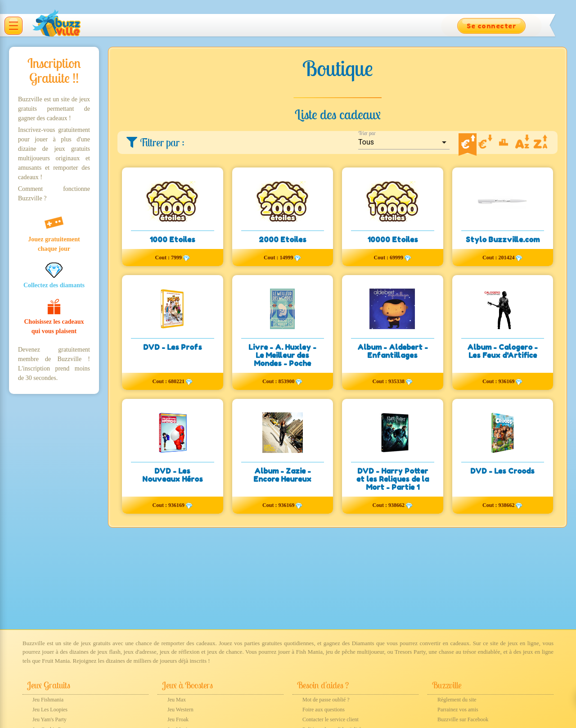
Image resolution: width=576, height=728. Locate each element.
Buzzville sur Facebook (463, 719)
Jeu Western (180, 710)
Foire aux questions (324, 710)
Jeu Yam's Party (49, 719)
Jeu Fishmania (48, 700)
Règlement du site (457, 700)
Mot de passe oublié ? (326, 700)
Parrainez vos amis (458, 710)
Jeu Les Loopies (50, 710)
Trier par (367, 133)
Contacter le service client (331, 719)
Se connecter (491, 26)
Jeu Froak (178, 719)
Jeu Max (177, 700)
